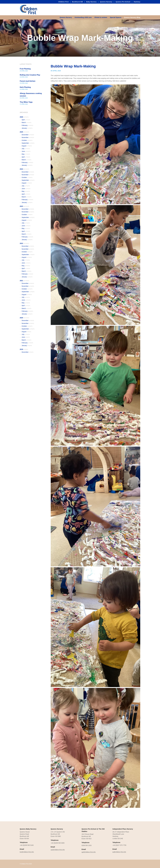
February (27, 125)
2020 (24, 318)
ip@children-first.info (119, 852)
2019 (24, 349)
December (28, 135)
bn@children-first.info (27, 852)
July (26, 149)
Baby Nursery (91, 2)
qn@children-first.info (58, 850)
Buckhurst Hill (77, 2)
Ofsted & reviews (101, 17)
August (27, 146)
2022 (24, 243)
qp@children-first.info (89, 852)
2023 (24, 206)
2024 (24, 169)
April (26, 120)
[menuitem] (66, 17)
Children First (64, 2)
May (26, 154)
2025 (24, 132)
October (27, 140)
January (27, 128)
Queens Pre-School (123, 2)
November (28, 137)
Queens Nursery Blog (132, 17)
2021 (24, 281)
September (28, 143)
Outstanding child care (83, 17)
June (26, 151)
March (26, 122)
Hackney (137, 2)
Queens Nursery (106, 2)
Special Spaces (116, 17)
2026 (24, 117)
